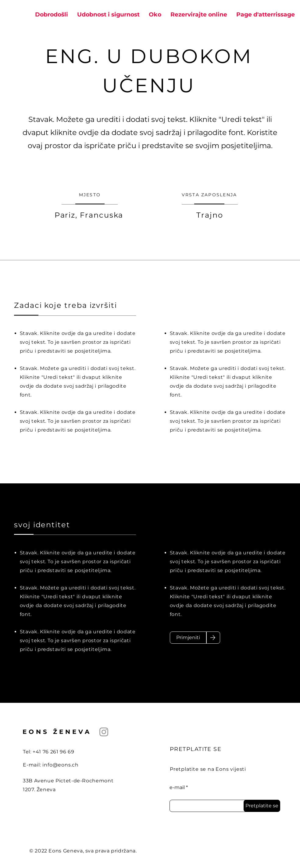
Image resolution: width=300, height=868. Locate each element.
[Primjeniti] (188, 638)
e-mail (177, 788)
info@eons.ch (61, 765)
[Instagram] (104, 732)
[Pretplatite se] (262, 806)
